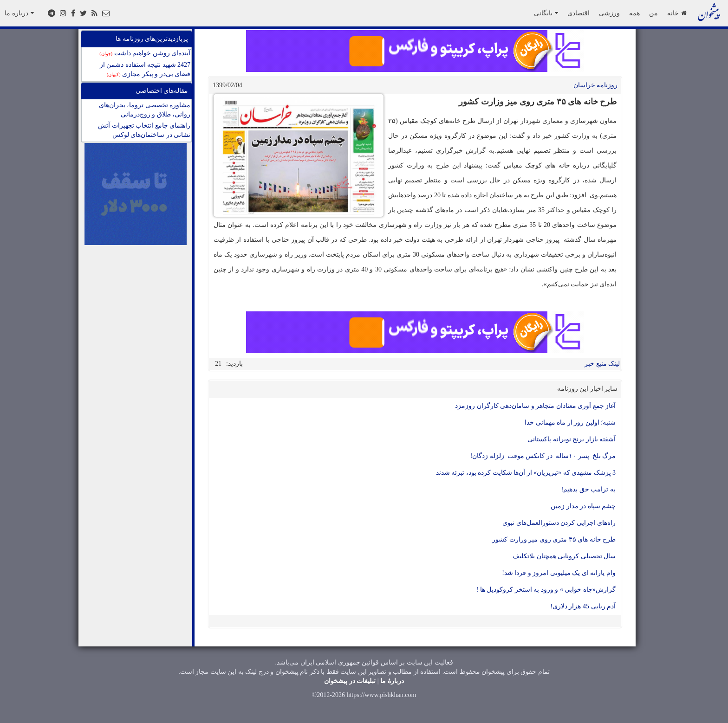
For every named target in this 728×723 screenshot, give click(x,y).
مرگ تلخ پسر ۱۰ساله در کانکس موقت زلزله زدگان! (543, 456)
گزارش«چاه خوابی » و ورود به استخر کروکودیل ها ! (546, 590)
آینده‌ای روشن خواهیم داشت (145, 53)
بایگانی (546, 13)
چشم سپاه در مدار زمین (583, 506)
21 (218, 364)
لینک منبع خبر (602, 364)
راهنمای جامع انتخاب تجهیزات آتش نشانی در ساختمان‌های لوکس (144, 130)
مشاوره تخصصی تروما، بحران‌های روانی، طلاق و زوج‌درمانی (145, 110)
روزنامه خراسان (596, 85)
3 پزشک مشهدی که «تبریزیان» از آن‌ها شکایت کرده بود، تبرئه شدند (526, 473)
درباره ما (19, 13)
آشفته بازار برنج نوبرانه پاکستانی (572, 439)
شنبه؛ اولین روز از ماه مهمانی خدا (570, 423)
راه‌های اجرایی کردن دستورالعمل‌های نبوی (559, 523)
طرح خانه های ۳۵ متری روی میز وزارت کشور (554, 539)
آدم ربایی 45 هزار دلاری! (583, 606)
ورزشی (609, 13)
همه (634, 13)
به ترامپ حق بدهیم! (588, 489)
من (653, 13)
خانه (677, 13)
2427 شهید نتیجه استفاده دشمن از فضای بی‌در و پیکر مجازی (145, 69)
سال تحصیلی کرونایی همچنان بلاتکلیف (564, 556)
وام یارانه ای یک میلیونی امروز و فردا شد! (559, 573)
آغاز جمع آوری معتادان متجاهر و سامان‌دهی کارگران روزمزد (535, 406)
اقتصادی (578, 13)
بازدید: (234, 364)
